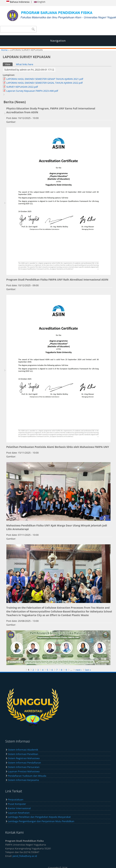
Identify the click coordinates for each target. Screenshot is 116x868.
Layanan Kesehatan (19, 813)
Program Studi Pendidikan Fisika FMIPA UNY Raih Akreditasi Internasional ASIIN (57, 280)
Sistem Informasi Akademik (23, 750)
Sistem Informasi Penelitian (23, 754)
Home (4, 50)
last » (88, 670)
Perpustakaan (16, 800)
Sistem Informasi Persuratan (24, 767)
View (9, 64)
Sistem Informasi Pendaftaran (24, 763)
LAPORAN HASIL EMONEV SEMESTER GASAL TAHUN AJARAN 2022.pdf (44, 83)
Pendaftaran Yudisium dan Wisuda (27, 776)
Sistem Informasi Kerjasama (23, 780)
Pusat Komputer (17, 804)
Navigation (58, 41)
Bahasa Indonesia (18, 2)
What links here (24, 64)
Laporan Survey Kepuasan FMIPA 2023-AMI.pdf (32, 91)
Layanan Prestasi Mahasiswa (24, 771)
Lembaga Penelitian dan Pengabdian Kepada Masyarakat (39, 817)
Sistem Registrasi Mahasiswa (24, 758)
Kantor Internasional (19, 808)
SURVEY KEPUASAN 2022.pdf (22, 87)
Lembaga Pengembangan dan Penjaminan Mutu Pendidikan (41, 821)
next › (79, 670)
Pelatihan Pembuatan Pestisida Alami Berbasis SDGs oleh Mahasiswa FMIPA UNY (58, 447)
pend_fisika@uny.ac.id (25, 856)
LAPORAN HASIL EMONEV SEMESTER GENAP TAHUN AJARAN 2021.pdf (45, 79)
